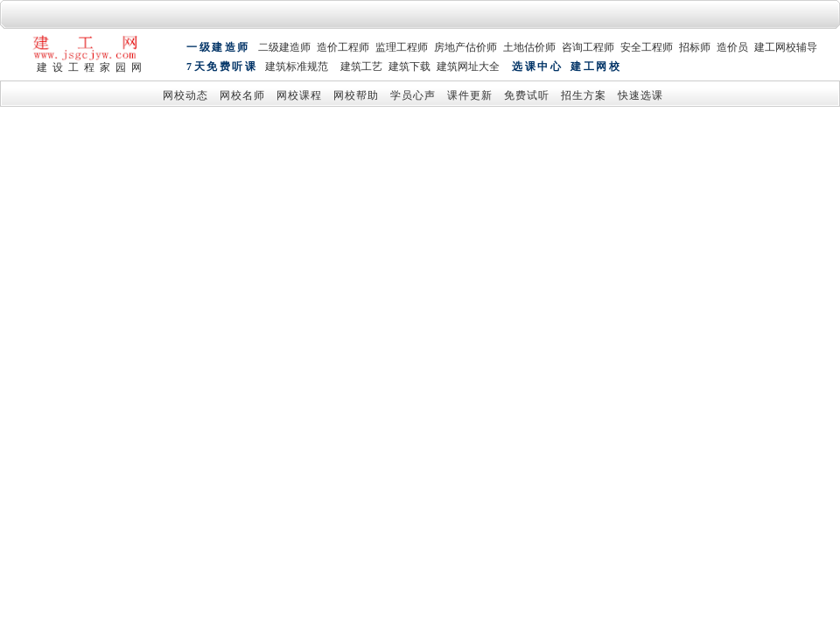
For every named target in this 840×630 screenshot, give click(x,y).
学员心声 (413, 96)
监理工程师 (402, 48)
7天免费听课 (222, 68)
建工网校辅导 (786, 48)
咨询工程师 (588, 48)
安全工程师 (647, 48)
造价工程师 (343, 48)
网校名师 (242, 96)
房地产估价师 (465, 48)
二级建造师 (284, 48)
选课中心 (537, 68)
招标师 (695, 48)
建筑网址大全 (468, 68)
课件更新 (470, 96)
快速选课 (640, 96)
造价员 (732, 48)
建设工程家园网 (92, 67)
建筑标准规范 (297, 68)
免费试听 (527, 96)
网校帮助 (356, 96)
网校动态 (185, 96)
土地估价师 (529, 48)
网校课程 (299, 96)
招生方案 (584, 96)
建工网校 (596, 68)
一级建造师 (218, 48)
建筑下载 (409, 68)
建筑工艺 (361, 68)
